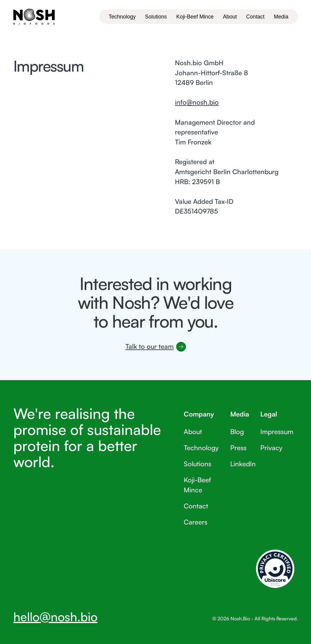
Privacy (271, 448)
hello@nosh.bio (55, 617)
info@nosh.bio (197, 102)
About (193, 432)
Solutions (198, 464)
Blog (237, 432)
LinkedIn (243, 464)
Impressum (277, 432)
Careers (196, 522)
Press (238, 448)
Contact (196, 506)
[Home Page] (34, 17)
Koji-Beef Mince (197, 485)
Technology (201, 448)
